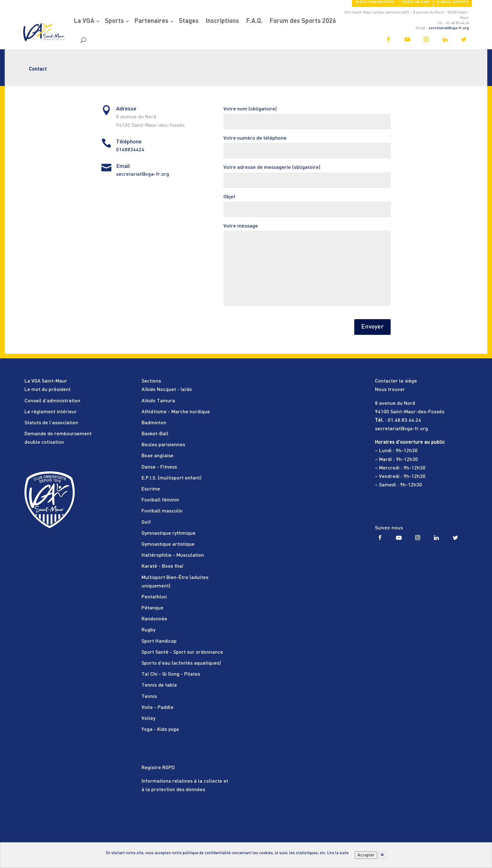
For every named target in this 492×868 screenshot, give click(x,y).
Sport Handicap (159, 641)
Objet (307, 203)
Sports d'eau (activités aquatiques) (181, 663)
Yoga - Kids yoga (160, 730)
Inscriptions (222, 21)
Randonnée (154, 619)
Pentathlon (154, 597)
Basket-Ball (155, 434)
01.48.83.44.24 (404, 421)
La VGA (84, 21)
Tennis (149, 697)
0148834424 (130, 150)
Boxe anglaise (158, 456)
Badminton (154, 423)
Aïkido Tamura (158, 401)
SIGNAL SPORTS (453, 2)
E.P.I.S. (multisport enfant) (171, 478)
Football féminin (160, 500)
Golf (146, 522)
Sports (114, 21)
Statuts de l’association (51, 423)
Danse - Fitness (159, 467)
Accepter (366, 855)
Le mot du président (48, 390)
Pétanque (152, 608)
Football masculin (162, 511)
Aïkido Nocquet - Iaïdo (167, 390)
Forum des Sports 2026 (303, 21)
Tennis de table (159, 685)
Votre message (307, 265)
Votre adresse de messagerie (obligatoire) (307, 174)
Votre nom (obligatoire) (307, 115)
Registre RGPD (158, 768)
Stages (189, 21)
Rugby (148, 630)
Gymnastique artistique (168, 544)
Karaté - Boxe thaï (163, 566)
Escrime (151, 489)
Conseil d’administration (52, 401)
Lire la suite (338, 853)
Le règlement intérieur (51, 412)
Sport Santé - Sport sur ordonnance (182, 652)
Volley (148, 719)
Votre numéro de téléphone (307, 145)
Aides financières (375, 2)
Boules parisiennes (163, 445)
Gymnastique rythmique (168, 533)
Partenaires (151, 21)
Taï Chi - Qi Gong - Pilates (171, 674)
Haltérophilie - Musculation (173, 555)
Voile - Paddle (158, 708)
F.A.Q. (254, 21)
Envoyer (372, 327)
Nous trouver (390, 390)
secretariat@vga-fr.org (449, 28)
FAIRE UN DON (416, 2)
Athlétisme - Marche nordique (176, 412)
